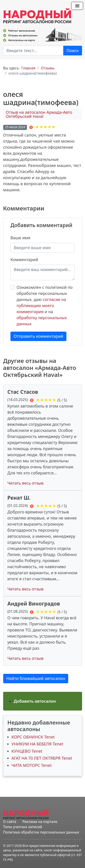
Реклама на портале (40, 822)
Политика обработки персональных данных (41, 832)
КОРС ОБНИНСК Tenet (33, 737)
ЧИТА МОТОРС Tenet (32, 765)
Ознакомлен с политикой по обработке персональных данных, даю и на (45, 305)
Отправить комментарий (39, 336)
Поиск (73, 50)
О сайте (10, 822)
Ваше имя (20, 238)
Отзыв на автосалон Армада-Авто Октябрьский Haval (39, 114)
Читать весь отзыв (25, 483)
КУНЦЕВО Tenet (27, 751)
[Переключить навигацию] (77, 6)
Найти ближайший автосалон (36, 678)
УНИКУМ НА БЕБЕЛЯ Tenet (37, 744)
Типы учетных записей (23, 827)
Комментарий (24, 260)
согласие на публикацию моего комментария (41, 305)
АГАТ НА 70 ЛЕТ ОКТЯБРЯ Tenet (42, 758)
